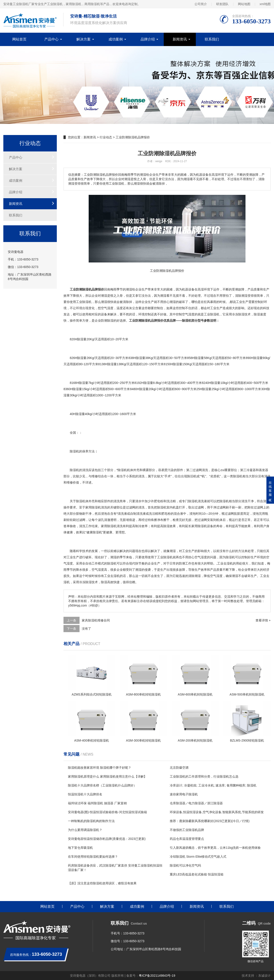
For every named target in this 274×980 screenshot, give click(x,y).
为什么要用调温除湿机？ (85, 830)
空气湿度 (107, 308)
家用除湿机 (93, 507)
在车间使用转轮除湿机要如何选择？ (93, 857)
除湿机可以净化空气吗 (185, 865)
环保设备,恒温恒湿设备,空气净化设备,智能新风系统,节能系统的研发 (217, 812)
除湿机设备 (205, 526)
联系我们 (212, 39)
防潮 (182, 563)
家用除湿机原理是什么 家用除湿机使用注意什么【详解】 (107, 776)
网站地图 (244, 4)
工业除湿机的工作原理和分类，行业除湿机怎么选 (204, 776)
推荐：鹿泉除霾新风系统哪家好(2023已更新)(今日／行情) (210, 821)
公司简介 (201, 4)
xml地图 (265, 4)
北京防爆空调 (179, 768)
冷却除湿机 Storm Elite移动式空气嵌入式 (198, 857)
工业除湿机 (165, 557)
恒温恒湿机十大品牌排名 (85, 794)
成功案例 (116, 39)
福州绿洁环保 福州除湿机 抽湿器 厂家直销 (97, 803)
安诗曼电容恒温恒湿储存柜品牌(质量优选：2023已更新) (107, 839)
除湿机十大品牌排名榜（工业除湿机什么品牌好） (102, 785)
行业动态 (106, 137)
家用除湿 (107, 526)
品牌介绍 (148, 39)
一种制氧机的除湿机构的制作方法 (91, 821)
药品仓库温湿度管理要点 (187, 839)
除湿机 (87, 302)
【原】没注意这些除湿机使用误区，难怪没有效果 (102, 883)
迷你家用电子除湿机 (184, 794)
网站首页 (19, 39)
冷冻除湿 (238, 314)
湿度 (191, 314)
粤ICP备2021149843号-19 (157, 976)
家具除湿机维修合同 (96, 620)
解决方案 (84, 39)
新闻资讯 (180, 39)
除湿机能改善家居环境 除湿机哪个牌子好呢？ (100, 768)
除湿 (213, 314)
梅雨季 (115, 289)
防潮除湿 (107, 321)
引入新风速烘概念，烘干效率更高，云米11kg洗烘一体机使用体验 (215, 848)
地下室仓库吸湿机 (80, 848)
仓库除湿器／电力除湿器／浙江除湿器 (196, 803)
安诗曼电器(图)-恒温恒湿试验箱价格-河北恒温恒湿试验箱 (107, 812)
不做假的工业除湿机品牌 (187, 830)
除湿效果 (170, 526)
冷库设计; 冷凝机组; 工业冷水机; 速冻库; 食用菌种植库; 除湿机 (213, 785)
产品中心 (51, 39)
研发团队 (222, 4)
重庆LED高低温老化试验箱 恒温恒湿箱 (197, 874)
